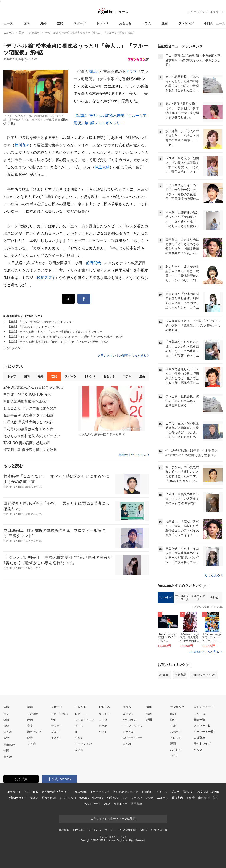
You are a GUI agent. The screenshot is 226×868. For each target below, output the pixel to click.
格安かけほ (49, 798)
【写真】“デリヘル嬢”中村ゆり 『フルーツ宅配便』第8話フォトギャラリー (55, 332)
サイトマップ (202, 744)
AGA (107, 804)
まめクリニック (100, 792)
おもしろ (125, 23)
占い (124, 798)
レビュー (81, 714)
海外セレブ (34, 732)
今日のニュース (215, 23)
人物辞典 (199, 738)
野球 (54, 720)
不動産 (191, 798)
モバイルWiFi (67, 798)
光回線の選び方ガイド (56, 792)
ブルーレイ (166, 597)
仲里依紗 (102, 167)
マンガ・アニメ (85, 720)
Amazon (164, 675)
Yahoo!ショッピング (204, 675)
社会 (6, 714)
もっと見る (214, 575)
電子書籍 (136, 804)
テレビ (214, 597)
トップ (12, 376)
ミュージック (198, 597)
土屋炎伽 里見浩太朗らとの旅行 (28, 422)
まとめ (8, 732)
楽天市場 (180, 675)
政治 (6, 726)
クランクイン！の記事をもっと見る (123, 356)
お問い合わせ (159, 830)
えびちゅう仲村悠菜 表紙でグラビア (32, 436)
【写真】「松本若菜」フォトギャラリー (33, 327)
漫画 (165, 23)
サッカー (57, 726)
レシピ (149, 798)
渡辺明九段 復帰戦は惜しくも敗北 (30, 450)
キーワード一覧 (204, 732)
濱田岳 (94, 72)
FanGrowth (80, 792)
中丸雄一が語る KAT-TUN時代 (27, 394)
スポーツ (80, 23)
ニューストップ (198, 12)
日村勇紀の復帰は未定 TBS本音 (28, 429)
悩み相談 (98, 798)
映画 (30, 720)
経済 (6, 720)
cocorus (84, 798)
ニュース (7, 23)
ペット (103, 732)
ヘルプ (198, 750)
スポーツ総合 (60, 714)
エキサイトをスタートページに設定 (113, 819)
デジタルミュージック (182, 597)
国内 (27, 23)
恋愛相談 (112, 798)
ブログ (175, 792)
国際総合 (9, 745)
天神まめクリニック (126, 792)
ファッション (83, 744)
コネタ (103, 720)
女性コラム (130, 720)
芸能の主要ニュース (134, 455)
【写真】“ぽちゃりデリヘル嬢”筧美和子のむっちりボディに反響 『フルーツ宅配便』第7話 (65, 337)
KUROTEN (31, 792)
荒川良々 (22, 145)
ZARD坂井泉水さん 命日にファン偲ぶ (33, 387)
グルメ (79, 738)
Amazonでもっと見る (204, 652)
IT (76, 732)
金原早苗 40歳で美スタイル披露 (29, 415)
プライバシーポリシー (102, 830)
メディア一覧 (202, 726)
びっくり (104, 714)
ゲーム (79, 726)
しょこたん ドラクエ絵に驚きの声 (30, 408)
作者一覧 (199, 720)
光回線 (34, 798)
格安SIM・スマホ (208, 792)
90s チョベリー (132, 738)
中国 (6, 751)
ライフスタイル (132, 726)
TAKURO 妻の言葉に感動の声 (27, 443)
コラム (146, 23)
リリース (200, 714)
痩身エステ (120, 804)
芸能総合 (33, 714)
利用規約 (78, 830)
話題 (149, 720)
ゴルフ (55, 732)
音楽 (30, 726)
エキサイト (217, 12)
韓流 (30, 738)
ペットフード (92, 804)
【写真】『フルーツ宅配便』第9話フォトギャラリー (41, 322)
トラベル (128, 732)
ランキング (186, 23)
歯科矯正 (204, 798)
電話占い (188, 792)
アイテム (162, 792)
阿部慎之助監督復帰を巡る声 (26, 401)
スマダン (128, 714)
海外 (43, 23)
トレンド (102, 23)
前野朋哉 (93, 263)
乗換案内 (177, 798)
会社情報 (64, 830)
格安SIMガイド (17, 798)
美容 (216, 798)
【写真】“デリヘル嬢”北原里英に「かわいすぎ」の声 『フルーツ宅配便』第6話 (58, 342)
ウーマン (136, 798)
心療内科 (147, 792)
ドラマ (131, 72)
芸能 (60, 23)
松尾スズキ (46, 278)
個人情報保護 (127, 830)
